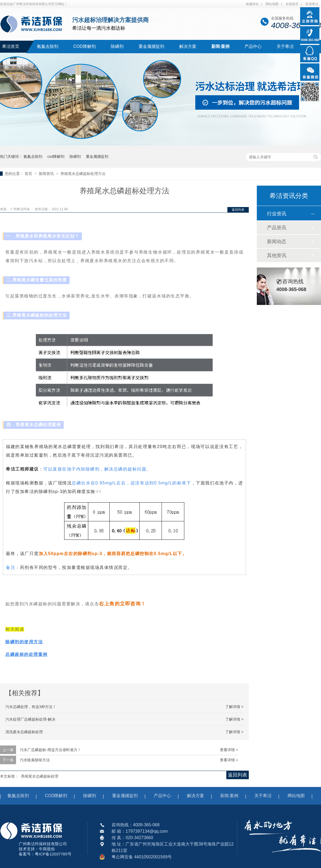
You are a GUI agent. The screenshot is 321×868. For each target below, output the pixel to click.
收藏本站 (252, 4)
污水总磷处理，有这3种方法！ (31, 707)
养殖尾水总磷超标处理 (40, 776)
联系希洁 (312, 4)
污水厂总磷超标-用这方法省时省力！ (50, 750)
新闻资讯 (47, 174)
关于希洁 (285, 46)
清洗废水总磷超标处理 (24, 732)
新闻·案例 (220, 46)
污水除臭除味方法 (35, 760)
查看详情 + (229, 750)
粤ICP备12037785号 (53, 854)
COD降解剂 (85, 46)
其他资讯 (277, 255)
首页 (29, 174)
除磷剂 (117, 46)
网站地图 (272, 4)
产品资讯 (277, 228)
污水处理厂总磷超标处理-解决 (30, 719)
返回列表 (238, 210)
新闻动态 (277, 242)
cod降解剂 (56, 156)
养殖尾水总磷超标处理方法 (83, 174)
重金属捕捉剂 (151, 46)
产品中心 (253, 46)
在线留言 (292, 4)
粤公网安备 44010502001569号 (142, 857)
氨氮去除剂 (48, 46)
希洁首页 (11, 46)
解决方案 (188, 46)
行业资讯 (277, 214)
